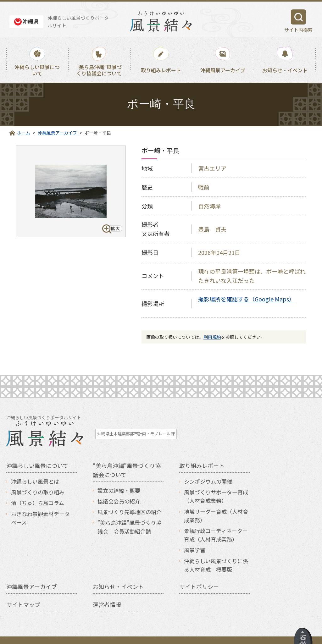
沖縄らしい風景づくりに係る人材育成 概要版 (216, 552)
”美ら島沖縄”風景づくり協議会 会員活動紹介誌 (129, 514)
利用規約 (212, 337)
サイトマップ (23, 592)
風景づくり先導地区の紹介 (130, 499)
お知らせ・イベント (285, 70)
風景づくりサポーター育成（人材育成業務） (216, 484)
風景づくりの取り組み (38, 479)
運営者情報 (107, 592)
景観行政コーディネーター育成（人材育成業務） (216, 522)
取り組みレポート (161, 70)
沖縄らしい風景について (37, 70)
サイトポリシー (199, 574)
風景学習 (195, 537)
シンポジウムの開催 (208, 469)
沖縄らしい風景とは (35, 469)
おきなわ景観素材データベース (40, 505)
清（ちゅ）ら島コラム (38, 490)
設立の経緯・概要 (119, 478)
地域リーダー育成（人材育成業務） (216, 503)
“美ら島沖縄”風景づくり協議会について (99, 70)
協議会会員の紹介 (119, 489)
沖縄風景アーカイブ (223, 70)
